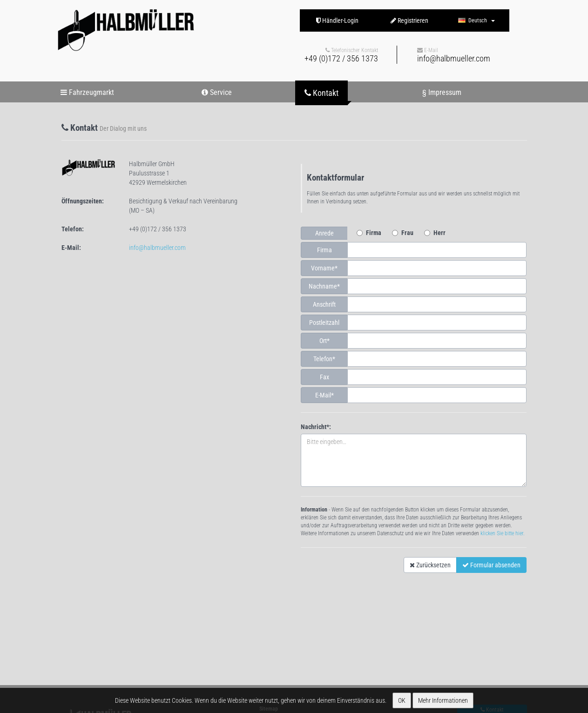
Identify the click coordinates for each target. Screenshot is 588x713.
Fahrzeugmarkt (87, 92)
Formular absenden (491, 565)
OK (402, 700)
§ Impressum (442, 92)
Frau (407, 233)
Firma (374, 233)
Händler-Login (337, 20)
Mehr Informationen (443, 700)
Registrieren (409, 20)
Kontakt (321, 93)
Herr (439, 233)
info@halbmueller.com (454, 58)
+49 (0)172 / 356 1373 (341, 58)
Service (217, 92)
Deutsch (476, 20)
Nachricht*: (316, 427)
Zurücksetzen (430, 565)
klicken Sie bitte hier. (503, 533)
